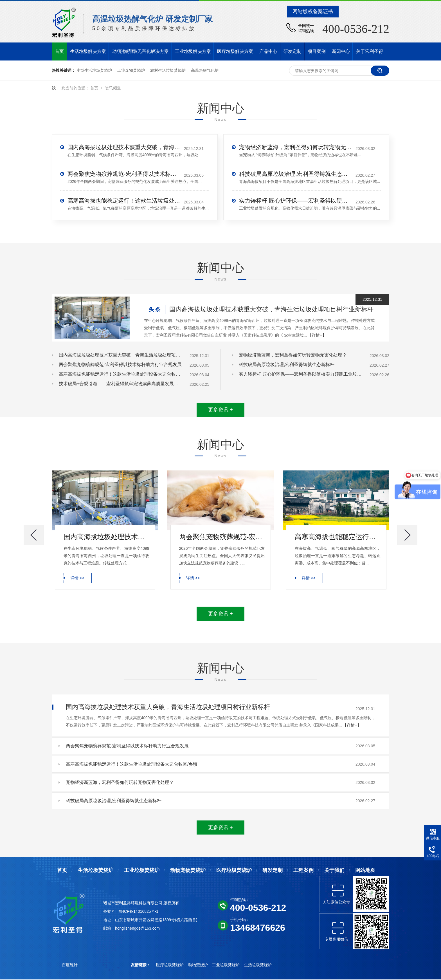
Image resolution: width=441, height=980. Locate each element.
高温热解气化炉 (205, 70)
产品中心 (268, 51)
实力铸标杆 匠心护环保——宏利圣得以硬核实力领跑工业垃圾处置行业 (295, 201)
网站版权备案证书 (313, 12)
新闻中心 (341, 51)
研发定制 (292, 51)
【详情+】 (317, 335)
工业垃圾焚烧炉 (142, 870)
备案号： (111, 911)
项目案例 (317, 51)
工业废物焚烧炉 (131, 70)
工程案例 (303, 870)
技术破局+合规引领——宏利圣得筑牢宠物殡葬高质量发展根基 (121, 384)
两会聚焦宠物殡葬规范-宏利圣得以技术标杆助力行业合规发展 (124, 174)
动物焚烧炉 (199, 965)
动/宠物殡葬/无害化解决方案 (140, 51)
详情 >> (77, 578)
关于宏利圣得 (370, 51)
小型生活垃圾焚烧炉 (94, 70)
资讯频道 (113, 88)
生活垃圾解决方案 (88, 51)
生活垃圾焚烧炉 (96, 870)
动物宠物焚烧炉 (188, 870)
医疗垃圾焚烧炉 (234, 870)
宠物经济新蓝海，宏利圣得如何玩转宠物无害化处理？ (295, 147)
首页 (59, 51)
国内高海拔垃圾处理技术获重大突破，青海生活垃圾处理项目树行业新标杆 (124, 147)
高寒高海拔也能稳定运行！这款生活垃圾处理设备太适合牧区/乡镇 (124, 201)
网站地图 (365, 870)
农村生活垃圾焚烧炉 (168, 70)
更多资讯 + (220, 410)
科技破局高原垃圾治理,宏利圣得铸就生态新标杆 (295, 174)
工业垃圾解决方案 (193, 51)
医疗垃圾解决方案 (235, 51)
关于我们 (334, 870)
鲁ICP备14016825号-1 (139, 911)
